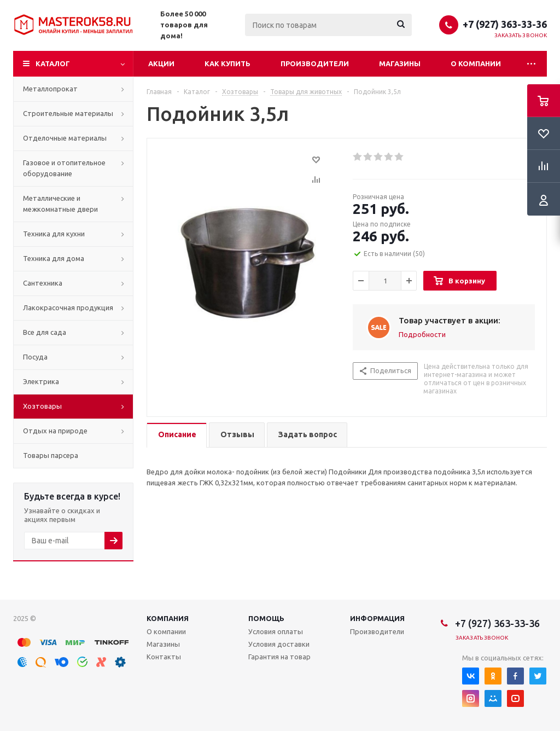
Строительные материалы (68, 113)
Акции (161, 63)
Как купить (227, 63)
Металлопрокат (50, 89)
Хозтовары (42, 406)
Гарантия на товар (279, 657)
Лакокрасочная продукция (68, 308)
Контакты (164, 657)
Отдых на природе (55, 431)
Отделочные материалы (65, 138)
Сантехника (43, 283)
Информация (377, 618)
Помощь (266, 618)
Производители (315, 63)
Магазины (400, 63)
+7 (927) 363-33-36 (505, 24)
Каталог (53, 63)
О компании (476, 63)
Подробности (422, 334)
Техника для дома (54, 258)
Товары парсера (51, 455)
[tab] (177, 435)
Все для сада (45, 332)
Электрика (41, 381)
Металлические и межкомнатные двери (60, 204)
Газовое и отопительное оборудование (64, 168)
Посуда (35, 357)
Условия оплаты (276, 631)
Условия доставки (279, 644)
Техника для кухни (54, 234)
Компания (168, 618)
